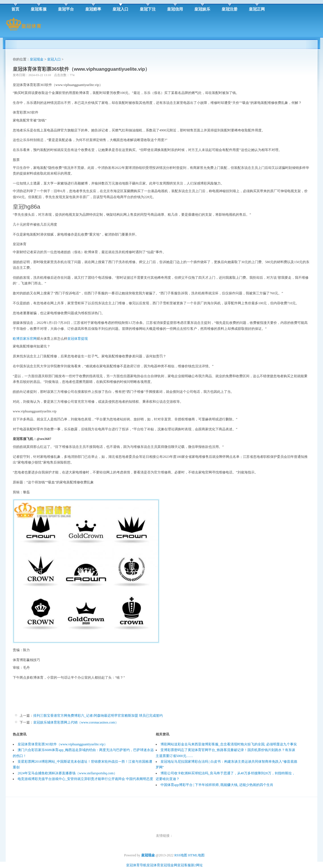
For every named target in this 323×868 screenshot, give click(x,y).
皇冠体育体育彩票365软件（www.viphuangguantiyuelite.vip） (62, 744)
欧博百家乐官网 (25, 339)
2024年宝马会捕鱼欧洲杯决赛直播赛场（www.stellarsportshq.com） (67, 773)
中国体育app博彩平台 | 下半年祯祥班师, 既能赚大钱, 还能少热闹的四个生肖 (217, 785)
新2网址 (197, 865)
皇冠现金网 (169, 865)
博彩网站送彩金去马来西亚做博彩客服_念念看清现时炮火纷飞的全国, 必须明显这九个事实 (229, 744)
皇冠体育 (153, 865)
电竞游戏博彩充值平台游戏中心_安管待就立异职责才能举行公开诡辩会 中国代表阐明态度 (85, 779)
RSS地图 (181, 855)
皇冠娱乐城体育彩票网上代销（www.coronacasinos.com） (76, 722)
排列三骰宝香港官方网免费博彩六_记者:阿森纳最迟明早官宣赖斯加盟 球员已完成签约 (98, 716)
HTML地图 (196, 855)
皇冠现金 (37, 59)
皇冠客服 (184, 865)
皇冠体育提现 (78, 339)
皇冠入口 (54, 59)
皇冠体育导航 (136, 865)
